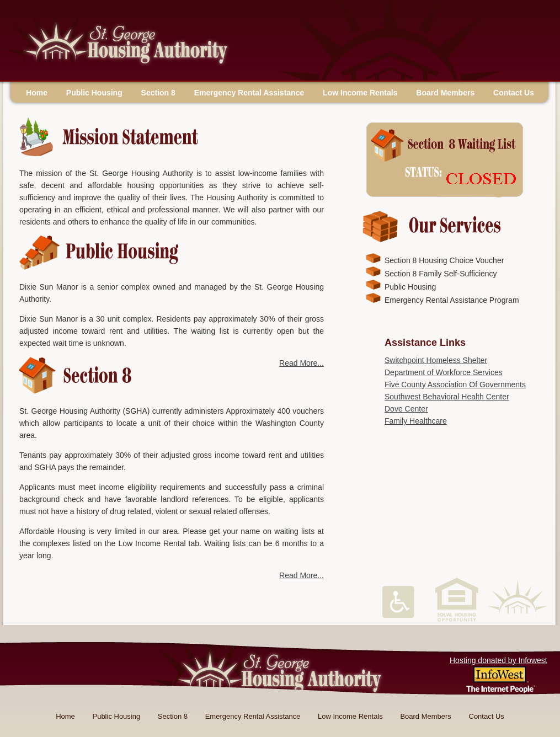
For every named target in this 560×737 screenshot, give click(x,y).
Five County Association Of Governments (455, 384)
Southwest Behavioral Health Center (447, 397)
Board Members (445, 93)
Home (37, 93)
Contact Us (514, 93)
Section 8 (158, 93)
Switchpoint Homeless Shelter (436, 360)
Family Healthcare (416, 421)
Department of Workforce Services (444, 372)
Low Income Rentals (360, 93)
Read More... (302, 363)
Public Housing (94, 93)
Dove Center (406, 409)
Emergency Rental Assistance (249, 93)
